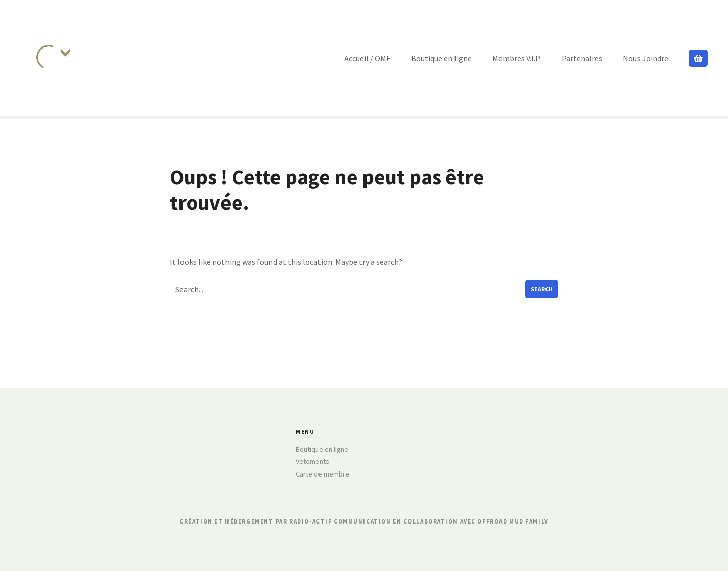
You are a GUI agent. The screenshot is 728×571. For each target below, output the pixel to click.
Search (542, 289)
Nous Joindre (646, 58)
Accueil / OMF (367, 58)
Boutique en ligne (441, 58)
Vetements (312, 461)
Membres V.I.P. (517, 58)
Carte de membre (323, 474)
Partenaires (582, 58)
